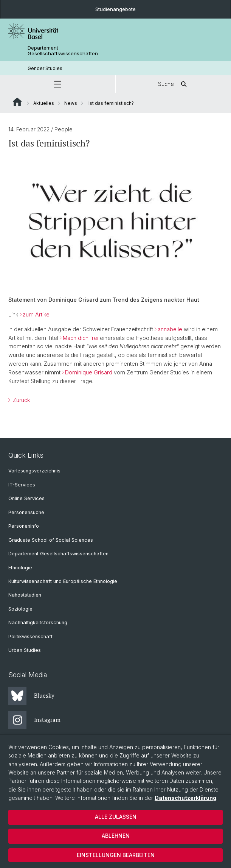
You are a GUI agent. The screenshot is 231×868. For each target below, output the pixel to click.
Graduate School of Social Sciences (51, 540)
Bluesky (31, 696)
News (71, 103)
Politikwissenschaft (30, 637)
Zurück (21, 400)
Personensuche (26, 512)
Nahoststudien (25, 595)
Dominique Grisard (89, 372)
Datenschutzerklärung (185, 798)
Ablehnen (116, 836)
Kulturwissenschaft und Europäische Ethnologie (63, 581)
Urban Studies (25, 650)
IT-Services (22, 485)
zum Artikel (37, 314)
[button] (58, 84)
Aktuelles (44, 103)
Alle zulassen (116, 817)
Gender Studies (45, 68)
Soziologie (20, 609)
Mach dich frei (81, 338)
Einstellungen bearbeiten (116, 855)
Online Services (26, 498)
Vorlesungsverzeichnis (34, 471)
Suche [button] (174, 84)
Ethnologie (20, 568)
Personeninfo (24, 526)
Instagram (34, 720)
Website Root (17, 102)
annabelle (170, 329)
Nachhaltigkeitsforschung (38, 623)
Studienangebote (115, 9)
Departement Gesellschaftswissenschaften (63, 51)
